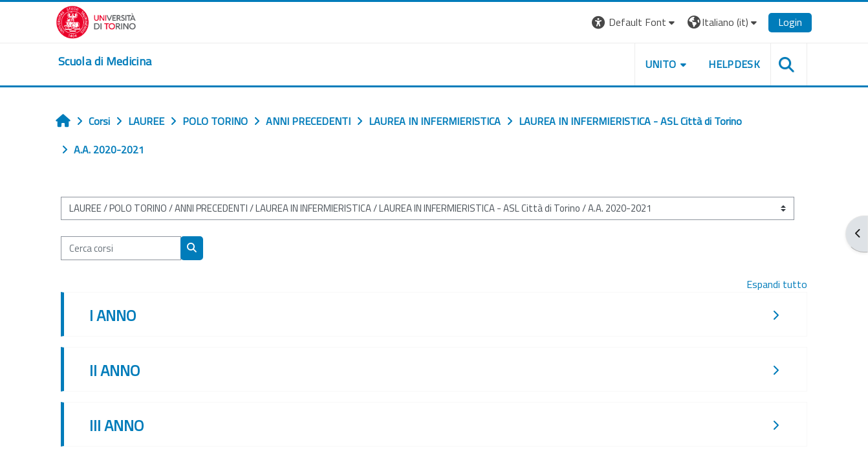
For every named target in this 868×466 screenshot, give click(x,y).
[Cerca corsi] (121, 248)
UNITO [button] (661, 64)
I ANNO (113, 315)
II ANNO (114, 370)
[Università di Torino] (96, 21)
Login (790, 22)
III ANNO (116, 425)
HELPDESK (734, 64)
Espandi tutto (777, 284)
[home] (105, 61)
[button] (635, 22)
